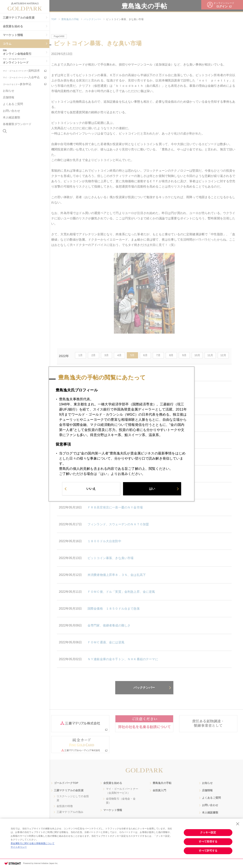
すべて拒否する (208, 841)
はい (152, 489)
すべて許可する (208, 851)
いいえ (91, 489)
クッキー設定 (208, 832)
